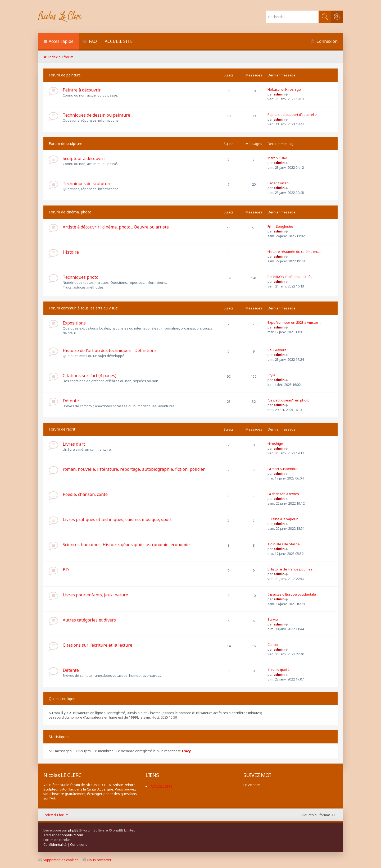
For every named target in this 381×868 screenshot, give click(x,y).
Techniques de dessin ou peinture (96, 115)
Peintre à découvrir (82, 90)
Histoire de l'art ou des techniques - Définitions (110, 350)
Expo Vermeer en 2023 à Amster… (294, 322)
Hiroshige (275, 444)
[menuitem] (90, 42)
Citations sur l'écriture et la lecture (97, 645)
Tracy (186, 751)
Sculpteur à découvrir (84, 158)
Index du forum (56, 815)
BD (66, 570)
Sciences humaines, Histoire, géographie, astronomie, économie (126, 545)
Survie (273, 619)
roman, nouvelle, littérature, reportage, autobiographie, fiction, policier (134, 469)
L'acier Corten (278, 183)
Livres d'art (74, 444)
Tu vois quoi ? (279, 670)
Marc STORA (277, 158)
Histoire (71, 252)
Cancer (273, 645)
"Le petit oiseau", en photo (289, 400)
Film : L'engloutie (280, 226)
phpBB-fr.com (72, 835)
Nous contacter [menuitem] (97, 860)
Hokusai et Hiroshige (284, 89)
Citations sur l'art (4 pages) (90, 376)
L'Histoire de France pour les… (291, 569)
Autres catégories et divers (89, 620)
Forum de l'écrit (62, 429)
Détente (71, 401)
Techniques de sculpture (87, 184)
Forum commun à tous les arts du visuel (83, 308)
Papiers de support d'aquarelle (292, 115)
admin (279, 94)
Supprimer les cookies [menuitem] (58, 860)
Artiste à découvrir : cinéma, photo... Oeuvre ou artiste (116, 227)
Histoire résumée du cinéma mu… (294, 252)
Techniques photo (81, 277)
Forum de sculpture (65, 143)
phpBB (73, 830)
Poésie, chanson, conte (85, 494)
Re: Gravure (277, 350)
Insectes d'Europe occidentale (292, 594)
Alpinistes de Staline (284, 544)
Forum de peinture (65, 75)
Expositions (74, 323)
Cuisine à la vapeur (283, 519)
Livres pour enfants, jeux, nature (95, 595)
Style (271, 375)
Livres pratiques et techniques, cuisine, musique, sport (117, 519)
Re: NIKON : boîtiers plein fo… (291, 277)
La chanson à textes (283, 494)
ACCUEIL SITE (119, 41)
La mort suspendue (283, 469)
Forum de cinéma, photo (70, 212)
